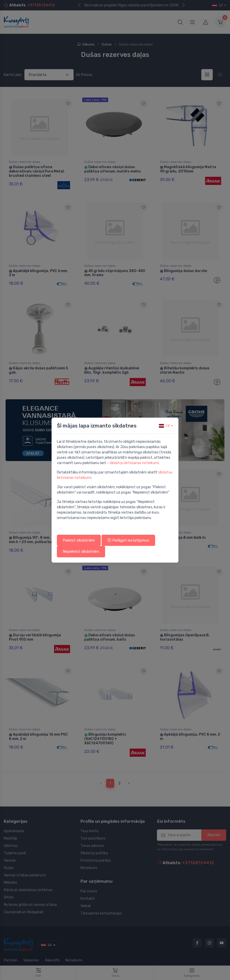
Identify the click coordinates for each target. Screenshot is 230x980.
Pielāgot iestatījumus (128, 540)
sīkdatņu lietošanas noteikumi (134, 463)
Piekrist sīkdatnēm (79, 540)
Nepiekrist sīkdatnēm (81, 551)
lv (164, 426)
